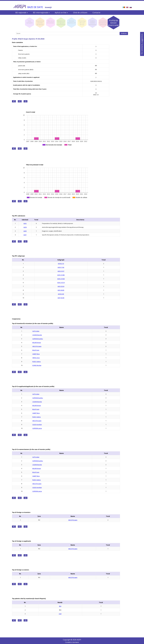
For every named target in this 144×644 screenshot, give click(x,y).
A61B (25, 231)
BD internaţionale (41, 13)
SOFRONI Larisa (37, 428)
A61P (25, 235)
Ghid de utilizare (80, 13)
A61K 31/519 (61, 283)
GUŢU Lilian (36, 394)
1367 (60, 614)
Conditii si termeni (72, 642)
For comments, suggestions (142, 44)
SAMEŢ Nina (36, 354)
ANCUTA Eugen (37, 346)
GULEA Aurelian (37, 424)
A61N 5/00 (61, 294)
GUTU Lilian (36, 331)
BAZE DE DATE (35, 7)
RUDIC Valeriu (37, 362)
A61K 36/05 (61, 290)
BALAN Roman (37, 343)
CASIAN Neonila (37, 335)
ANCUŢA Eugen (37, 421)
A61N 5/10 (61, 264)
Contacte (96, 13)
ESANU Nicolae (37, 365)
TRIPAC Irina (36, 358)
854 (60, 606)
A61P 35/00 (61, 298)
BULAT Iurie (36, 350)
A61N (25, 227)
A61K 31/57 (61, 271)
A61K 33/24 (61, 286)
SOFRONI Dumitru (38, 339)
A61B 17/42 (61, 267)
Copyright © (68, 640)
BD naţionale (22, 13)
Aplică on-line (61, 13)
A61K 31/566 (61, 279)
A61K (25, 223)
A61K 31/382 (61, 275)
